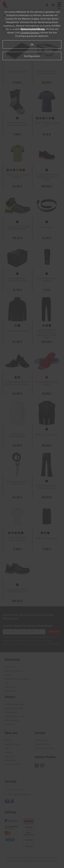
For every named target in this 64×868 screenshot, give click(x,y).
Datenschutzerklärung (33, 29)
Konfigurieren (32, 56)
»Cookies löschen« (30, 32)
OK (32, 44)
